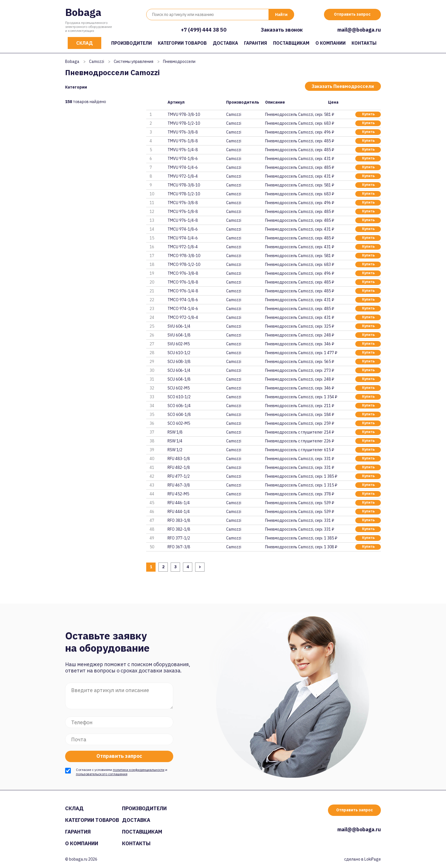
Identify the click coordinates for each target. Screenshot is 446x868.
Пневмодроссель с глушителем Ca (294, 432)
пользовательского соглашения (102, 774)
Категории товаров (182, 43)
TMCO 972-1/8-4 (183, 317)
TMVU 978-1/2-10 (184, 123)
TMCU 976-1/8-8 (183, 212)
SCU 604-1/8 (179, 379)
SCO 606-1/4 (179, 406)
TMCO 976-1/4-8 (183, 291)
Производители (132, 43)
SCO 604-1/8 (179, 414)
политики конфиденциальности (139, 770)
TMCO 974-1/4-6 (183, 309)
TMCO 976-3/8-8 (183, 273)
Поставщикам (291, 43)
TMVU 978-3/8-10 (184, 114)
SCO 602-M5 (179, 423)
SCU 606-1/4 (179, 370)
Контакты (364, 43)
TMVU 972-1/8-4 (183, 176)
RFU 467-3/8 (179, 485)
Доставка (225, 43)
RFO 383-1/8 (179, 520)
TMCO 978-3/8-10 (184, 256)
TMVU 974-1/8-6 (183, 159)
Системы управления (134, 61)
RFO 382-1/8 (179, 529)
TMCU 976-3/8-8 (183, 203)
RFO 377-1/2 (179, 538)
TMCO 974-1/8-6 (183, 300)
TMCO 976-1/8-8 (183, 282)
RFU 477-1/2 (179, 476)
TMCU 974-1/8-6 (183, 229)
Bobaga (83, 12)
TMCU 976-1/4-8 (183, 220)
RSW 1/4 (175, 441)
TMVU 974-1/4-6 (183, 167)
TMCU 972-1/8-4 (183, 247)
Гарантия (256, 43)
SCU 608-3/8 (179, 362)
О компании (331, 43)
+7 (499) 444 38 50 (204, 30)
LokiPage (373, 859)
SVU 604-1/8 (179, 335)
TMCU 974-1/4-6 (183, 238)
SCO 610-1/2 (179, 397)
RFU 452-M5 (178, 494)
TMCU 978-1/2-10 (184, 194)
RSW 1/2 (175, 450)
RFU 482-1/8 (179, 467)
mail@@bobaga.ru (359, 30)
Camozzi (97, 61)
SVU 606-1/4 (179, 326)
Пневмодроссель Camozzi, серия (294, 114)
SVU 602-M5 (179, 344)
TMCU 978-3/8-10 (184, 185)
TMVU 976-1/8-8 (183, 141)
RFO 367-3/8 (179, 547)
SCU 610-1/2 (179, 353)
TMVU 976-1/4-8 (183, 150)
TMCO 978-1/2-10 (184, 264)
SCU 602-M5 (179, 388)
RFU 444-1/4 (179, 512)
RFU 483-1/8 (179, 459)
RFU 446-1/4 (179, 503)
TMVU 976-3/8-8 (183, 132)
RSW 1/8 (175, 432)
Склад (84, 43)
